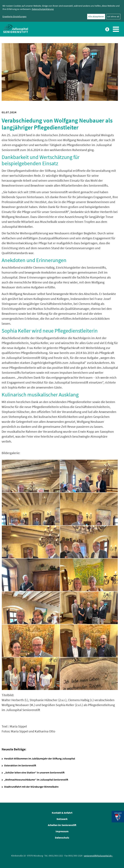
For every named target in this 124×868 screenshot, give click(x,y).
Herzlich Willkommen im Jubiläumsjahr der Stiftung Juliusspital (40, 758)
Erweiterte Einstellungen (14, 16)
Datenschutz (62, 838)
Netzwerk (62, 819)
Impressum (62, 831)
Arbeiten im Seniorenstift (62, 825)
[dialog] (62, 11)
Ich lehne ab (113, 16)
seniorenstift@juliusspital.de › (98, 856)
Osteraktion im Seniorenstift (20, 765)
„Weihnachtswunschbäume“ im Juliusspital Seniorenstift (36, 780)
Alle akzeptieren (96, 16)
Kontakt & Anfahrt (62, 813)
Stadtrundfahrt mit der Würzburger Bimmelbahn (31, 787)
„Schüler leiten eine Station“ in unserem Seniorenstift (34, 772)
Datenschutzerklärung (43, 9)
